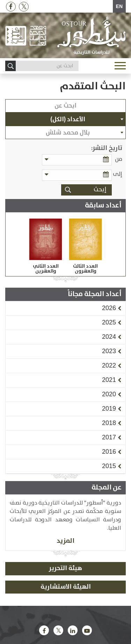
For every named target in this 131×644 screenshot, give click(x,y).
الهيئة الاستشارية (66, 587)
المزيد (65, 541)
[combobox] (65, 119)
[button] (109, 308)
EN (119, 6)
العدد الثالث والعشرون (85, 269)
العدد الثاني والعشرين (46, 269)
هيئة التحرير (65, 568)
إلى (118, 174)
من (119, 159)
